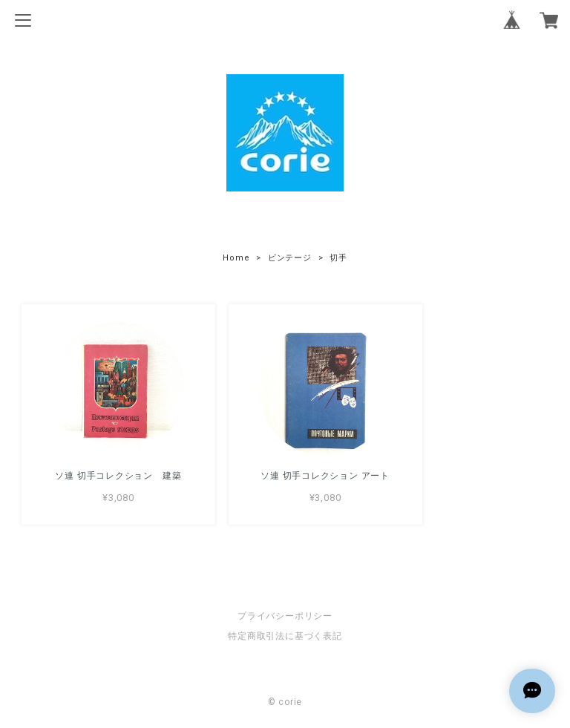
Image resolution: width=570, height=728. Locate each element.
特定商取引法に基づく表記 (285, 634)
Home (236, 258)
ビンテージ (290, 258)
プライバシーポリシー (285, 614)
